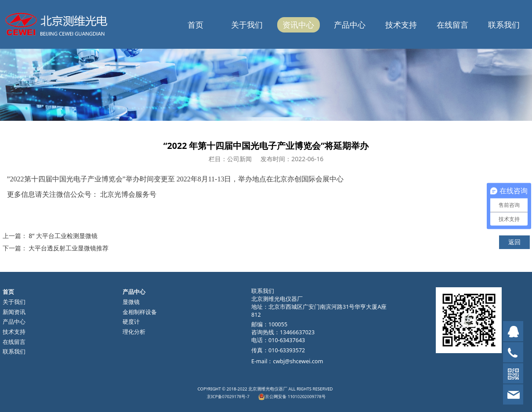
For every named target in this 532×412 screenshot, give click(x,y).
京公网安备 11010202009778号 (280, 395)
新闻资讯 (14, 312)
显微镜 (131, 302)
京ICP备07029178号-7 (248, 395)
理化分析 (134, 332)
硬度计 (131, 322)
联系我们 (504, 25)
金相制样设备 (140, 312)
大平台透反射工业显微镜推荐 (69, 248)
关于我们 (247, 25)
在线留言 (452, 25)
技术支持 (401, 25)
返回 (514, 242)
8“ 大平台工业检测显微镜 (63, 236)
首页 (195, 25)
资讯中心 (298, 25)
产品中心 (350, 25)
